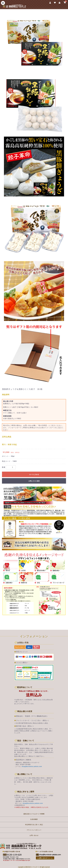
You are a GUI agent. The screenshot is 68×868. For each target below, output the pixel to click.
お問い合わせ (34, 835)
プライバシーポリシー (34, 830)
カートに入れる (34, 474)
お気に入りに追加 (34, 481)
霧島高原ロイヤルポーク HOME (34, 814)
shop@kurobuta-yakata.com (32, 766)
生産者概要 (34, 819)
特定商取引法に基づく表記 (34, 825)
